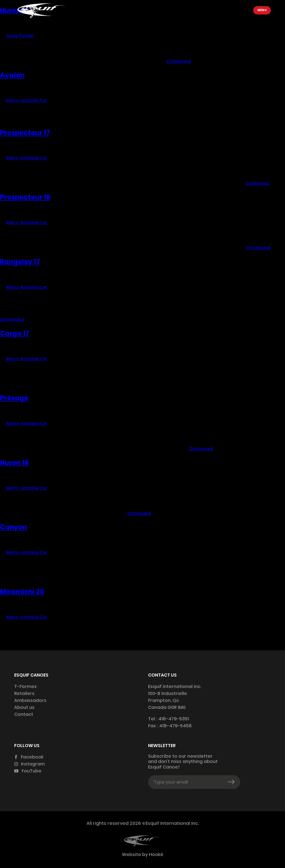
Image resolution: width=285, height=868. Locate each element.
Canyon (13, 527)
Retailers (24, 693)
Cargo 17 (15, 333)
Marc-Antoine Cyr (27, 100)
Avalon (12, 75)
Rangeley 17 (20, 262)
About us (24, 707)
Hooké (156, 854)
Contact (24, 714)
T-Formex (25, 686)
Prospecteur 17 (25, 133)
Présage (14, 398)
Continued (179, 61)
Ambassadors (30, 700)
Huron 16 (14, 463)
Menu (262, 10)
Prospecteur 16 (25, 197)
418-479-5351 (174, 719)
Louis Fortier (20, 36)
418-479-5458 (175, 726)
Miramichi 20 (22, 592)
